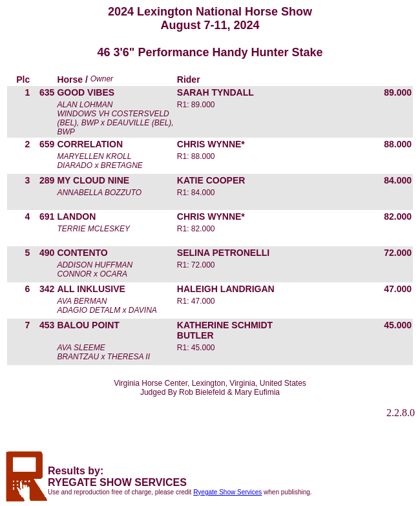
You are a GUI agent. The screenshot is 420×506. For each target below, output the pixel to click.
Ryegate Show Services (227, 492)
